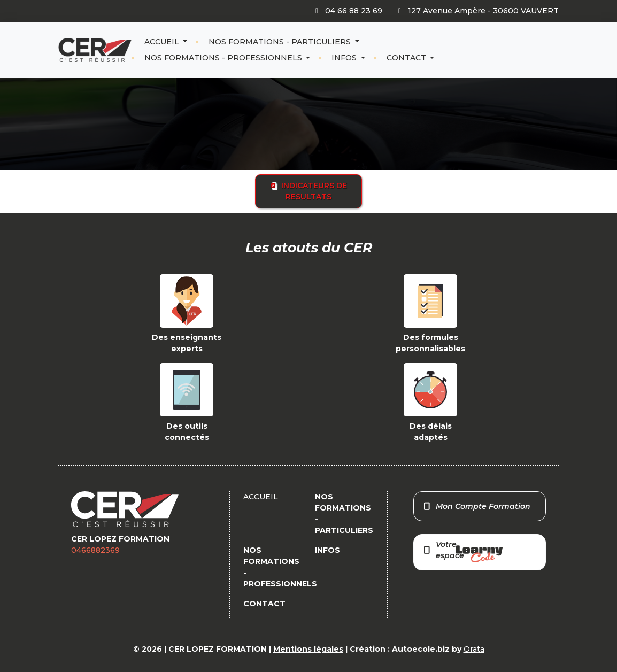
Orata (474, 649)
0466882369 (95, 550)
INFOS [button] (345, 58)
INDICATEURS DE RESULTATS (309, 191)
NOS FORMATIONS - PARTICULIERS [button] (281, 42)
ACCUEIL (163, 42)
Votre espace (462, 551)
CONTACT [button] (407, 58)
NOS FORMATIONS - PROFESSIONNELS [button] (224, 58)
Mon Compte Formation (477, 506)
